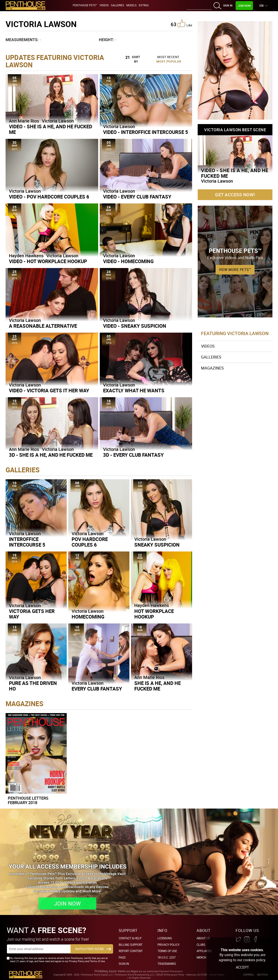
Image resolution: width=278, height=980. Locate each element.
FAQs (122, 957)
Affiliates (204, 951)
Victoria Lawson (58, 121)
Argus (134, 971)
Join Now (244, 6)
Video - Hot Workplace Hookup (48, 261)
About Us (203, 938)
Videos (104, 5)
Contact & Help (130, 938)
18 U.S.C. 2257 (167, 957)
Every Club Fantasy (97, 689)
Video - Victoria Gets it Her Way (49, 390)
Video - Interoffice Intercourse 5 (146, 132)
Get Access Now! (235, 195)
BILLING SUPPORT (131, 945)
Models (131, 5)
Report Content (131, 951)
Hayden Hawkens (26, 256)
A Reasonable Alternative (43, 326)
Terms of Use (167, 951)
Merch (201, 957)
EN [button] (262, 5)
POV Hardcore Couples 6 (90, 542)
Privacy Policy (169, 945)
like (185, 23)
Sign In (228, 5)
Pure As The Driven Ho (33, 686)
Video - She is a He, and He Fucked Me (51, 129)
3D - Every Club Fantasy (133, 455)
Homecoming (88, 617)
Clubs (201, 945)
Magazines (212, 368)
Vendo (121, 971)
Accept (242, 967)
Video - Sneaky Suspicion (135, 326)
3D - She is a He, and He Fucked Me (51, 455)
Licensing (165, 938)
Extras (144, 5)
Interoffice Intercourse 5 (27, 542)
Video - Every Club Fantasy (137, 197)
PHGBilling (101, 971)
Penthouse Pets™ (85, 5)
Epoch (113, 971)
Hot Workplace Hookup (154, 614)
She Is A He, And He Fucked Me (158, 686)
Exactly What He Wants (134, 390)
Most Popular (169, 61)
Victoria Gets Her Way (32, 614)
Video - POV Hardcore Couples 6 (49, 197)
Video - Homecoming (128, 261)
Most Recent (168, 57)
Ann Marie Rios (24, 121)
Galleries (117, 5)
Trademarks (167, 964)
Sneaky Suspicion (157, 545)
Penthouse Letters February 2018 (28, 800)
